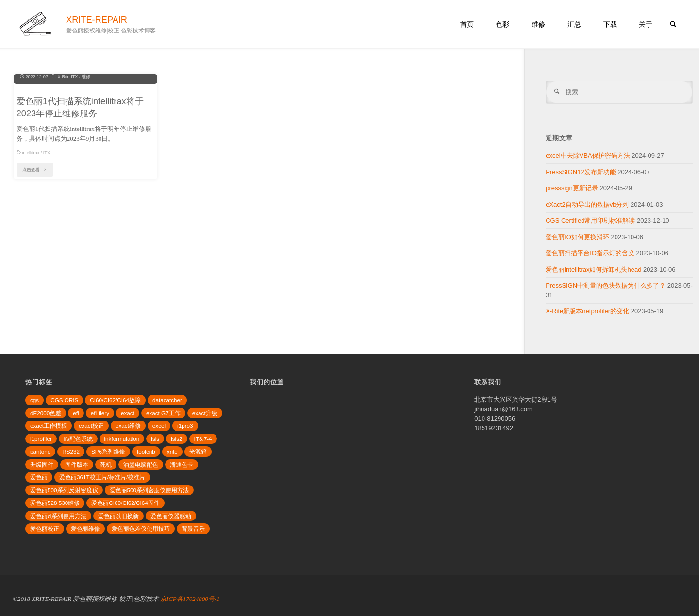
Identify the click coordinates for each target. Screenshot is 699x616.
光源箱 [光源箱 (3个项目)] (198, 451)
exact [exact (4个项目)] (128, 413)
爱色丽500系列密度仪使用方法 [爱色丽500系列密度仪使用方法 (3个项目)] (150, 490)
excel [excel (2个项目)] (159, 426)
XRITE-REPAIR (97, 20)
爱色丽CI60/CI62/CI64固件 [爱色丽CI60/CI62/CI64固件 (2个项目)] (125, 503)
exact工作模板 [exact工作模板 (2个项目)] (49, 426)
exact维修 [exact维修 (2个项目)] (128, 426)
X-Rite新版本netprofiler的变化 (587, 311)
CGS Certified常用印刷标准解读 (590, 220)
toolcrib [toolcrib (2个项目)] (146, 451)
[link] (673, 25)
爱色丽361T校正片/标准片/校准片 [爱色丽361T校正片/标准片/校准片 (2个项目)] (102, 477)
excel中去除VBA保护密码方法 (588, 155)
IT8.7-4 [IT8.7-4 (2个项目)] (203, 439)
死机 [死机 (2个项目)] (106, 464)
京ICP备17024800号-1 (190, 599)
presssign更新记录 (572, 188)
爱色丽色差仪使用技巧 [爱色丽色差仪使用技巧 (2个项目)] (141, 528)
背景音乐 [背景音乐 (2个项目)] (193, 528)
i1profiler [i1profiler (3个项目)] (41, 439)
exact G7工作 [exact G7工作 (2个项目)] (163, 413)
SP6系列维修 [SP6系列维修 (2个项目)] (108, 451)
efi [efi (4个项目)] (76, 413)
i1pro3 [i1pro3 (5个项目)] (185, 426)
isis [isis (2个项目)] (155, 439)
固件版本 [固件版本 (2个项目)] (77, 464)
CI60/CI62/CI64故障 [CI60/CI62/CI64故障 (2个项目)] (115, 400)
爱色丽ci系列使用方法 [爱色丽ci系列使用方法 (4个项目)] (58, 516)
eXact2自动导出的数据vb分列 (587, 204)
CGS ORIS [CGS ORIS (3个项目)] (64, 400)
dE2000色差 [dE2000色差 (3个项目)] (46, 413)
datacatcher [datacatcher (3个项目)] (167, 400)
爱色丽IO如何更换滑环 (577, 237)
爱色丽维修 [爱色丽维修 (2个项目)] (85, 528)
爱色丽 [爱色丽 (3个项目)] (39, 477)
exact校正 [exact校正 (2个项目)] (91, 426)
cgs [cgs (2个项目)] (34, 400)
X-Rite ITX (67, 155)
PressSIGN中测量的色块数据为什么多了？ (606, 285)
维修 (86, 155)
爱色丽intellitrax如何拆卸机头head (593, 269)
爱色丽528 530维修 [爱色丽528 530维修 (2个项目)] (55, 503)
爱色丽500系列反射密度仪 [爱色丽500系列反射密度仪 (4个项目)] (64, 490)
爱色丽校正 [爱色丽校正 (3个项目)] (45, 528)
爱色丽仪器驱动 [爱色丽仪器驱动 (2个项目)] (171, 516)
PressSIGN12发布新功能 (581, 172)
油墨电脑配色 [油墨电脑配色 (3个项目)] (141, 464)
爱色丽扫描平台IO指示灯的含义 (590, 253)
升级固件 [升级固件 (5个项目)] (42, 464)
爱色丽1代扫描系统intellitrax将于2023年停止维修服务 (80, 186)
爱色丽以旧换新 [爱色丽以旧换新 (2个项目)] (118, 516)
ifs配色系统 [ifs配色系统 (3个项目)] (78, 439)
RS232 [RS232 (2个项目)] (71, 451)
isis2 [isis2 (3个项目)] (176, 439)
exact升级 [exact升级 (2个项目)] (205, 413)
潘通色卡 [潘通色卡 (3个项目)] (182, 464)
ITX (47, 231)
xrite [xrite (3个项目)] (172, 451)
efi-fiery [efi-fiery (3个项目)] (100, 413)
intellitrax (31, 231)
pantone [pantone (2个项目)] (40, 451)
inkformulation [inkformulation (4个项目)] (122, 439)
